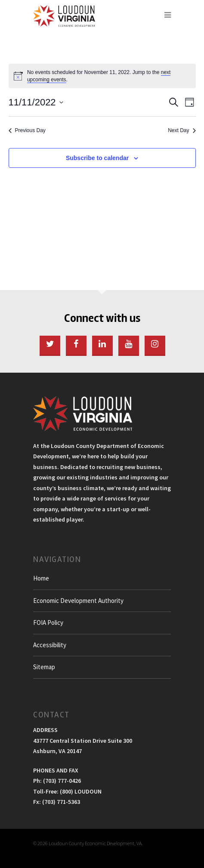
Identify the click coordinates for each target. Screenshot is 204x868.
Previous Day (27, 130)
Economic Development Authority (78, 601)
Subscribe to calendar (97, 158)
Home (41, 578)
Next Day (182, 130)
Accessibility (50, 645)
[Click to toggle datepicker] (36, 102)
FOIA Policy (48, 622)
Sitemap (44, 667)
